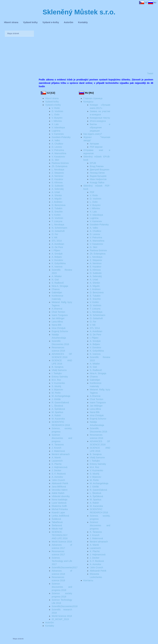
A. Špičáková (58, 409)
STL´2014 (57, 241)
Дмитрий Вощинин (100, 170)
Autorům (50, 622)
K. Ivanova (57, 267)
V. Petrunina (58, 150)
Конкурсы (88, 102)
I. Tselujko (57, 373)
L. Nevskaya (58, 170)
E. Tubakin (57, 208)
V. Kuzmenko (58, 383)
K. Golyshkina (59, 263)
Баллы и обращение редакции (100, 127)
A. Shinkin (57, 195)
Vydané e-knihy (53, 105)
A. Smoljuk (57, 254)
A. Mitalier (57, 276)
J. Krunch (56, 448)
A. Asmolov (57, 477)
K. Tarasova (58, 445)
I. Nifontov (57, 121)
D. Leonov (57, 147)
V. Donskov (57, 260)
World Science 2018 (62, 616)
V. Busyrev (57, 118)
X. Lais (55, 124)
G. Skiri (55, 160)
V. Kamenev (58, 134)
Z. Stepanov (58, 173)
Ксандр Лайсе (97, 182)
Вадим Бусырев (98, 176)
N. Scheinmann (59, 228)
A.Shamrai (57, 309)
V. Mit (55, 237)
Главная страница (93, 98)
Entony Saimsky (60, 377)
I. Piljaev (56, 250)
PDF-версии (96, 147)
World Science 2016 (62, 542)
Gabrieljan (57, 292)
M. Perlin (56, 393)
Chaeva (56, 289)
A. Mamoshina (59, 153)
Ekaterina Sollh (59, 506)
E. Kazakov (57, 179)
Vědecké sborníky (61, 496)
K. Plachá (57, 464)
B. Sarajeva (58, 367)
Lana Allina (57, 322)
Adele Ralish (58, 493)
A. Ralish (56, 415)
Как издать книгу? (93, 134)
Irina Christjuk (59, 328)
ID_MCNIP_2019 (60, 619)
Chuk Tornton (58, 312)
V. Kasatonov (58, 157)
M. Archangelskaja (61, 396)
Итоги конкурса (98, 121)
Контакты (88, 580)
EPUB (93, 163)
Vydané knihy (52, 102)
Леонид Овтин (97, 173)
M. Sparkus (57, 412)
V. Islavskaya (58, 127)
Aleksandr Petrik (60, 483)
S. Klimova (57, 182)
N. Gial (55, 280)
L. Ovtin (56, 115)
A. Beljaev (57, 257)
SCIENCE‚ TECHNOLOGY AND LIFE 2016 (60, 535)
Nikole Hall (57, 529)
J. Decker (56, 470)
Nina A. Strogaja (60, 286)
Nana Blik (57, 325)
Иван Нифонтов (98, 179)
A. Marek (56, 457)
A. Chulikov (57, 144)
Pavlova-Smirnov (60, 163)
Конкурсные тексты (100, 118)
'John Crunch (58, 480)
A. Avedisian (58, 244)
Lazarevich (57, 461)
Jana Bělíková (59, 487)
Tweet (150, 73)
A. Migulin (57, 199)
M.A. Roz (56, 380)
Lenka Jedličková (60, 516)
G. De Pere (57, 247)
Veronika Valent (60, 490)
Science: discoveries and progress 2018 (62, 587)
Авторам (94, 144)
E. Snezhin (57, 212)
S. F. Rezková (59, 474)
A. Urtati (56, 192)
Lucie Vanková (59, 503)
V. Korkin (56, 215)
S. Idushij (56, 386)
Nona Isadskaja (60, 500)
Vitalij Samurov (59, 370)
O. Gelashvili (58, 231)
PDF (92, 192)
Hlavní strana (52, 98)
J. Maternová (58, 451)
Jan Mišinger (58, 318)
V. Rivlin (56, 108)
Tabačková (57, 522)
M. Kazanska (58, 419)
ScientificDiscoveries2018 (65, 606)
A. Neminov (58, 176)
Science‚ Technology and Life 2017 (62, 561)
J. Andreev (57, 202)
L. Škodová (57, 406)
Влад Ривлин (97, 166)
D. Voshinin (57, 111)
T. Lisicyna (57, 221)
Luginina (56, 131)
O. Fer (55, 234)
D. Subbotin (58, 186)
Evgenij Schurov (60, 331)
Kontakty (50, 626)
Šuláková (56, 519)
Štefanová (57, 525)
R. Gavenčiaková (60, 402)
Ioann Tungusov (60, 315)
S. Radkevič (58, 283)
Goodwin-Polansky (61, 137)
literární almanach (61, 454)
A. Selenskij (58, 189)
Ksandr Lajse (58, 512)
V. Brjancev (57, 390)
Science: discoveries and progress (62, 438)
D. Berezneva (59, 205)
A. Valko (56, 140)
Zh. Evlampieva (59, 166)
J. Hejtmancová (59, 467)
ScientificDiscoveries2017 (65, 567)
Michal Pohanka (60, 509)
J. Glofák (56, 399)
